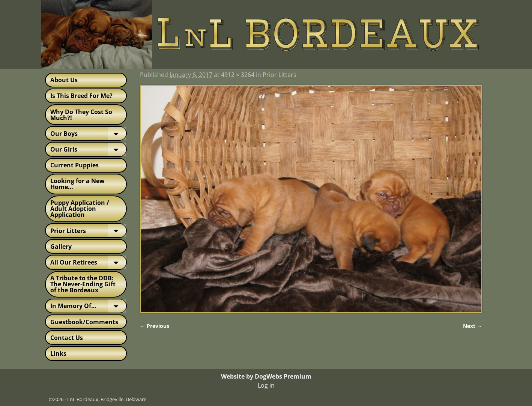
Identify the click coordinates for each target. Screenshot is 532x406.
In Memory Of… (88, 306)
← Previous (155, 326)
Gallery (61, 247)
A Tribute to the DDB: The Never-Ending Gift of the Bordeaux (83, 284)
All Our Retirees (88, 262)
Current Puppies (74, 165)
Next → (473, 326)
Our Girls (88, 149)
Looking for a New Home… (77, 184)
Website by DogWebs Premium (266, 376)
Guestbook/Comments (84, 322)
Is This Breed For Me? (81, 96)
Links (58, 353)
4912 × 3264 (238, 75)
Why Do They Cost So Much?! (81, 115)
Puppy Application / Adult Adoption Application (80, 209)
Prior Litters (88, 231)
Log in (266, 385)
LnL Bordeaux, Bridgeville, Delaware (107, 399)
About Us (64, 80)
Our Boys (88, 133)
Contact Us (67, 338)
